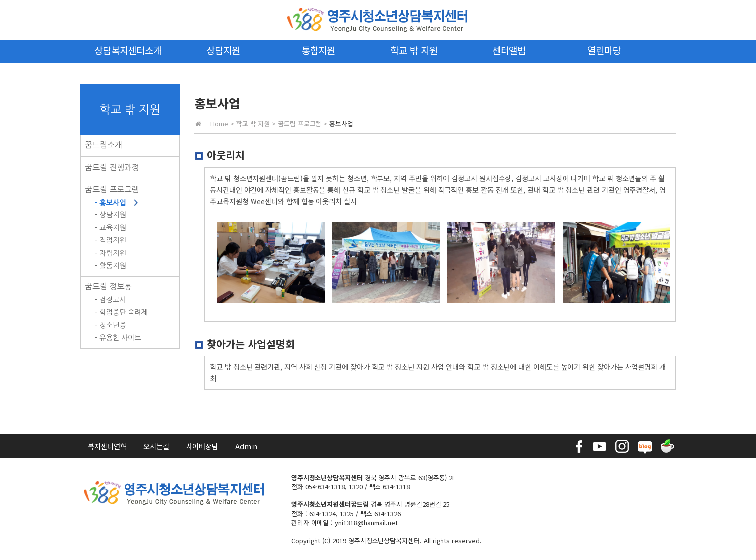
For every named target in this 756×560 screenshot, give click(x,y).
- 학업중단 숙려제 (121, 312)
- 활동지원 (110, 266)
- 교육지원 (110, 228)
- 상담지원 (110, 215)
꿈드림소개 (103, 145)
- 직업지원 (110, 240)
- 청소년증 (110, 325)
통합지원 (318, 50)
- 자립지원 (110, 253)
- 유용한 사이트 (118, 338)
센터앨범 (509, 50)
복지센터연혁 (107, 446)
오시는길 (156, 446)
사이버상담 (202, 446)
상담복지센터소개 (128, 50)
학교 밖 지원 (414, 50)
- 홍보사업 (110, 203)
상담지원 (223, 50)
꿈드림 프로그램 (112, 189)
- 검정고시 (110, 300)
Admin (246, 446)
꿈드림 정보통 (108, 286)
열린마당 (604, 50)
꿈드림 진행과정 (112, 167)
